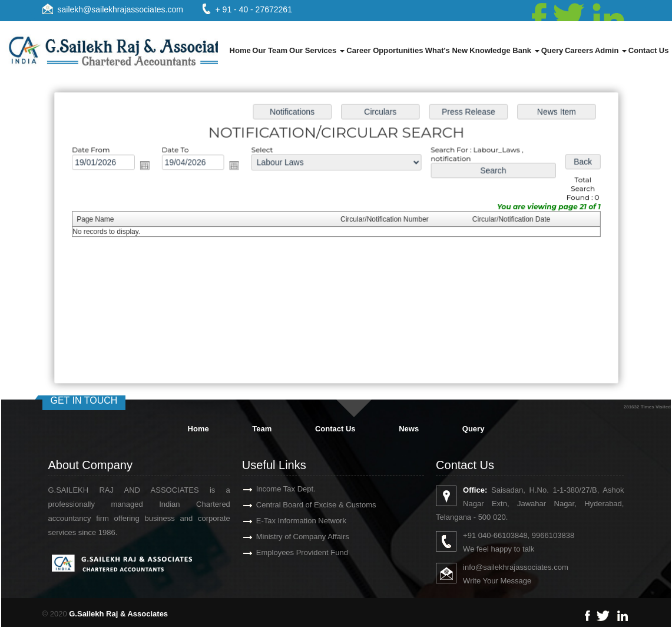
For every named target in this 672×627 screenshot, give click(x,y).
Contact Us (649, 50)
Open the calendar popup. (149, 167)
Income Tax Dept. (269, 489)
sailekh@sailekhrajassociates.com (120, 9)
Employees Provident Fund (285, 552)
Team (262, 429)
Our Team (270, 50)
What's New (446, 50)
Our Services (317, 50)
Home (240, 50)
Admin (611, 50)
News (409, 429)
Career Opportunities (385, 50)
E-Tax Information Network (284, 521)
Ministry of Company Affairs (286, 537)
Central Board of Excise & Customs (299, 505)
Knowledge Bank (504, 50)
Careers (579, 50)
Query (552, 50)
